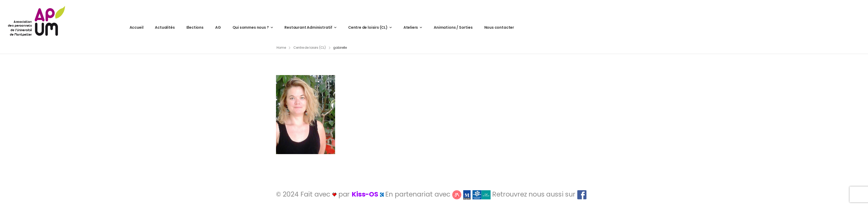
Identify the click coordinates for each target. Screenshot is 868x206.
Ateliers (411, 27)
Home (281, 48)
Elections (195, 27)
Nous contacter (499, 27)
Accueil (137, 27)
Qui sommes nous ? (251, 27)
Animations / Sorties (453, 27)
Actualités (165, 27)
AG (218, 27)
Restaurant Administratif (308, 27)
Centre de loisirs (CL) (368, 27)
